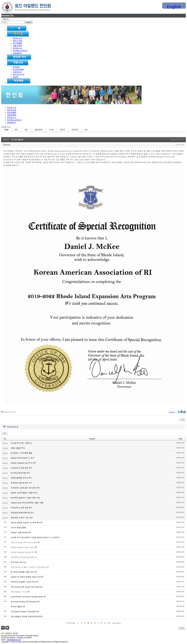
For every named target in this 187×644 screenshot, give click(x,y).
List (183, 419)
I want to (172, 412)
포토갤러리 (17, 53)
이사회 (51, 130)
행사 (16, 130)
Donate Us (7, 16)
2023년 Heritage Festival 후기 (23, 552)
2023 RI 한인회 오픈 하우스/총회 (24, 542)
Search (3, 628)
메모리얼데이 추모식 (19, 592)
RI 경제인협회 (18, 69)
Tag (7, 628)
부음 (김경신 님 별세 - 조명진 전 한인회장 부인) (30, 567)
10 (109, 623)
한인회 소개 (17, 38)
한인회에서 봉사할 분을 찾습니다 (24, 557)
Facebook (182, 413)
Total (6, 130)
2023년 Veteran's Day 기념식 (22, 547)
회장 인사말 (17, 41)
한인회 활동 (17, 43)
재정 (26, 130)
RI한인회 (7, 145)
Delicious (185, 413)
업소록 (15, 77)
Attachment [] (10, 412)
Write (182, 628)
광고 (86, 130)
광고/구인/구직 (19, 74)
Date (180, 439)
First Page (70, 623)
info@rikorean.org (14, 640)
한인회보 (16, 67)
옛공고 (63, 130)
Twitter (179, 413)
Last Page (117, 623)
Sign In (6, 19)
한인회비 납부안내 (20, 51)
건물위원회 (38, 130)
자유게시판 (17, 72)
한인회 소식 (17, 48)
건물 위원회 (17, 46)
